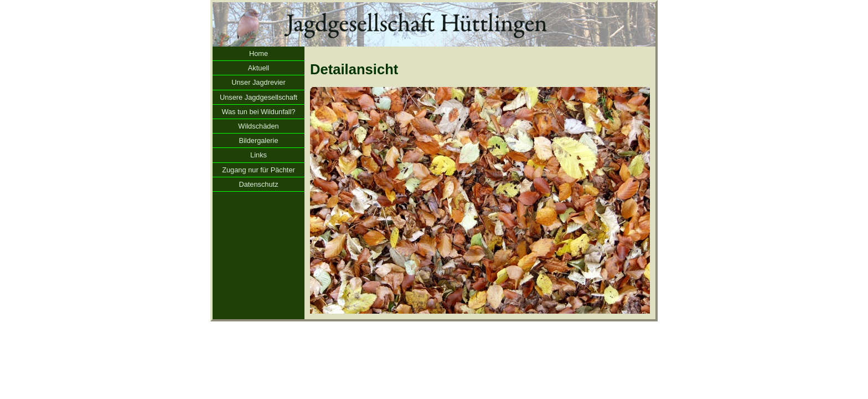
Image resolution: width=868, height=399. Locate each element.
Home (259, 53)
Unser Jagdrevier (258, 82)
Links (259, 155)
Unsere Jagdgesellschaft (259, 97)
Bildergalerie (258, 140)
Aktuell (259, 68)
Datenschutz (258, 184)
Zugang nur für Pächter (259, 170)
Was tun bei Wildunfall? (258, 112)
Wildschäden (258, 126)
